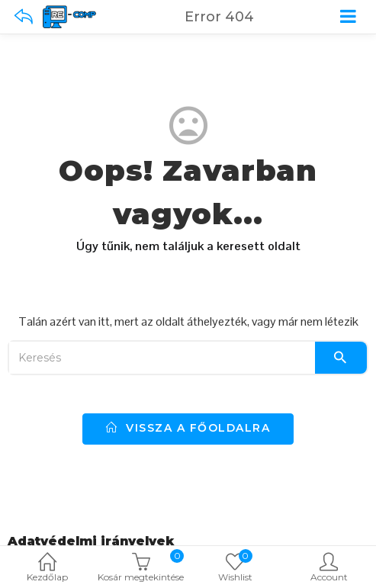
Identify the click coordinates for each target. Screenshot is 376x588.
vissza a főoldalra (188, 428)
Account (329, 569)
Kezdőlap (47, 569)
